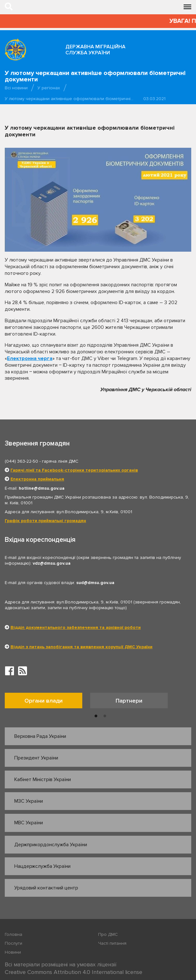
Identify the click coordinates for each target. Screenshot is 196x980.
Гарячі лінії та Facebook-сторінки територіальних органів (74, 470)
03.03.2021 (154, 99)
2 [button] (105, 716)
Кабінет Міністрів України (43, 779)
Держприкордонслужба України (51, 845)
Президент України (36, 758)
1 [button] (96, 716)
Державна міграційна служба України (95, 50)
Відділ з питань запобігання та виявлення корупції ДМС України (81, 647)
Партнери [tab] (129, 701)
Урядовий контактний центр (46, 888)
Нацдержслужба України (42, 866)
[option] (47, 702)
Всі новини (16, 88)
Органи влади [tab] (44, 701)
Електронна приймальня (37, 479)
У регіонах (49, 88)
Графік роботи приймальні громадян (45, 521)
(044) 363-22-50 (21, 461)
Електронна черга (30, 358)
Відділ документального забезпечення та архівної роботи (76, 627)
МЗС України (29, 801)
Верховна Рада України (40, 736)
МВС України (29, 823)
